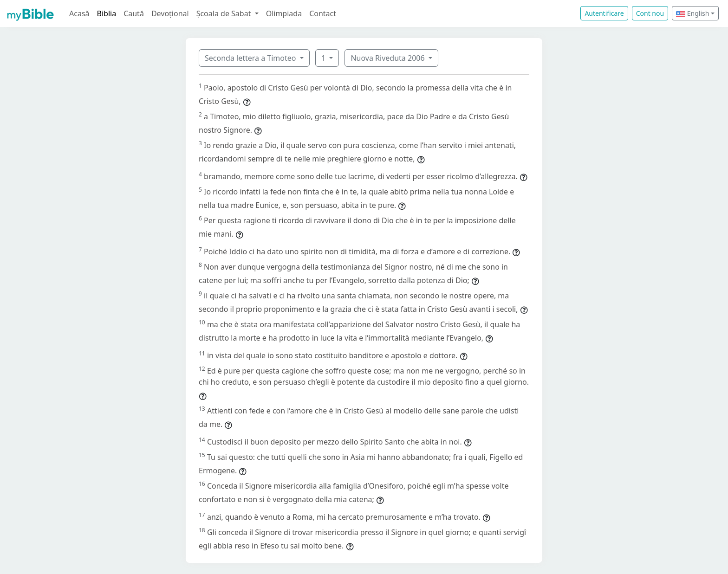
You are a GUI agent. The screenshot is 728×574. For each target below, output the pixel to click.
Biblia (107, 13)
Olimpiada (284, 13)
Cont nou (650, 13)
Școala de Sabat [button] (225, 13)
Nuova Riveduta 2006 (388, 58)
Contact (323, 13)
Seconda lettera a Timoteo (251, 58)
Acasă (79, 13)
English (692, 13)
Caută (134, 13)
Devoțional (170, 13)
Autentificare (604, 13)
